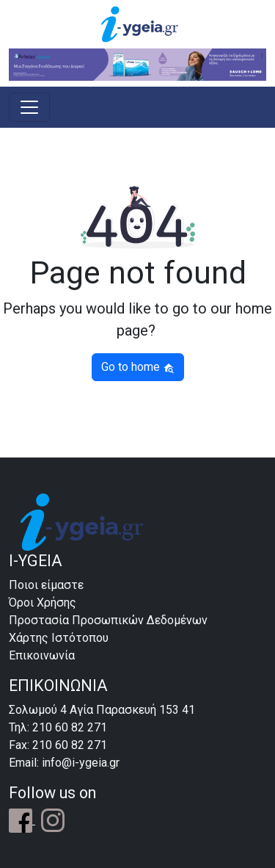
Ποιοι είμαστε (46, 585)
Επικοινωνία (42, 655)
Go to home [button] (138, 367)
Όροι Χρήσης (43, 603)
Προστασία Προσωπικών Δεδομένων (108, 620)
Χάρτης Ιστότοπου (59, 638)
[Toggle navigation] (29, 107)
